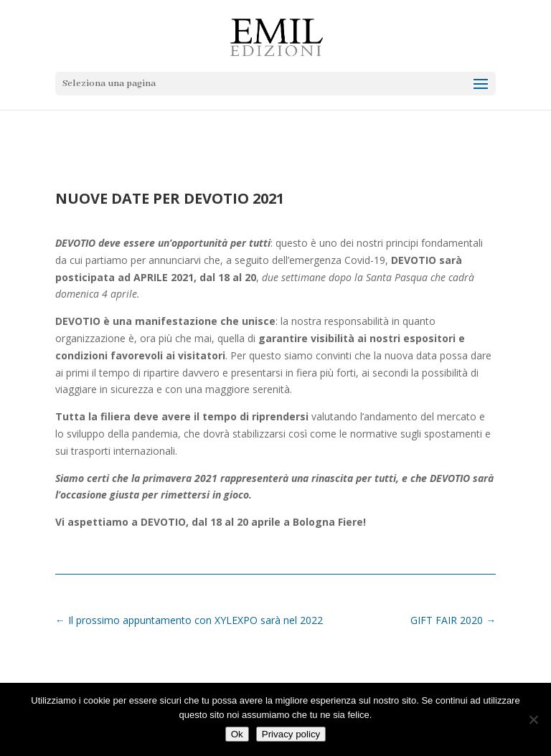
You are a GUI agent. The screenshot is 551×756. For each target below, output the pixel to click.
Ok (237, 734)
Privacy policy (291, 734)
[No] (533, 719)
